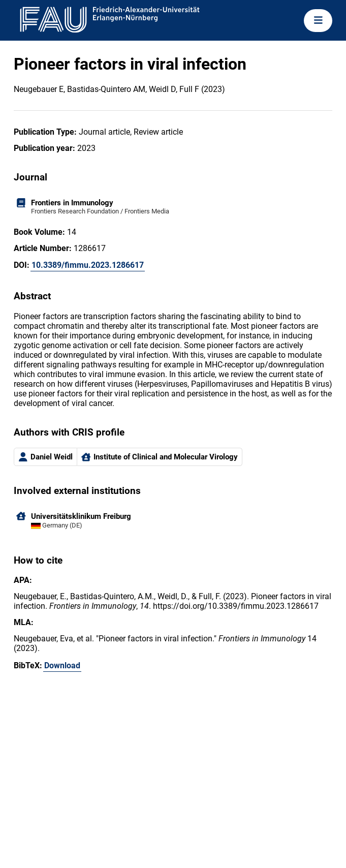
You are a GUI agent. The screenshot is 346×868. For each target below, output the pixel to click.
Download (62, 665)
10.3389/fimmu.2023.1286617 (88, 265)
